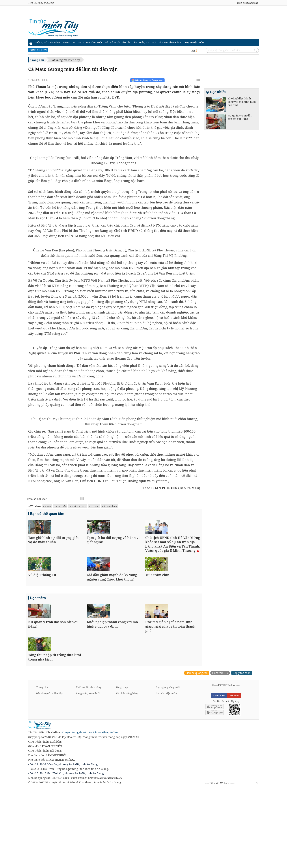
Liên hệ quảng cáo (248, 3)
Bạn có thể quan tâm (47, 514)
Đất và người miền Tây (118, 43)
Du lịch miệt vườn (194, 43)
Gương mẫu (60, 506)
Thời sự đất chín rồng (47, 43)
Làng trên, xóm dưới (144, 43)
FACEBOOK (219, 774)
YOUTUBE (234, 774)
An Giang (94, 506)
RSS (194, 51)
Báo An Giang (109, 506)
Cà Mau (47, 506)
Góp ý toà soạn (242, 752)
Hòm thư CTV (220, 752)
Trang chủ (37, 60)
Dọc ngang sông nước (90, 43)
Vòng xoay (69, 43)
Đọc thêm (38, 638)
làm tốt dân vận (77, 506)
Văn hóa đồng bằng (170, 43)
